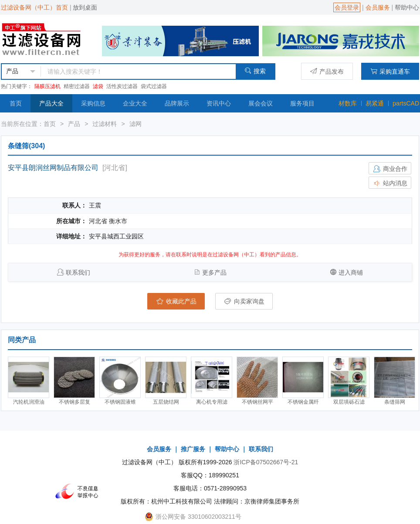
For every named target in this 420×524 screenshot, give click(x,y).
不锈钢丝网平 (257, 402)
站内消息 (390, 183)
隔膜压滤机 (47, 86)
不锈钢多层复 (75, 402)
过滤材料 (105, 124)
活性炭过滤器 (122, 86)
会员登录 (347, 7)
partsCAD (406, 103)
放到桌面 (85, 7)
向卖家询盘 (244, 301)
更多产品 (214, 272)
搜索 (255, 71)
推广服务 (193, 449)
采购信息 (93, 103)
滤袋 (98, 86)
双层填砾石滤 (349, 402)
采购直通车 (390, 71)
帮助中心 (407, 7)
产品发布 (327, 71)
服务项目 (302, 103)
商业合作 (390, 169)
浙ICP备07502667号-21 (266, 462)
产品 (74, 124)
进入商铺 (351, 272)
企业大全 (135, 103)
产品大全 (51, 103)
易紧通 (375, 103)
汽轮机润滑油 (29, 402)
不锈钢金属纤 (303, 402)
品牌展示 (177, 103)
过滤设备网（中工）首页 (34, 7)
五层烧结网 (166, 402)
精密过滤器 (77, 86)
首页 (16, 103)
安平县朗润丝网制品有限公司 (53, 168)
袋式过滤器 (154, 86)
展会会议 (261, 103)
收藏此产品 (176, 301)
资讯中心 (219, 103)
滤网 (135, 124)
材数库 (348, 103)
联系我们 (78, 272)
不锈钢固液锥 (120, 402)
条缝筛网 (395, 402)
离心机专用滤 (212, 402)
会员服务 (378, 7)
